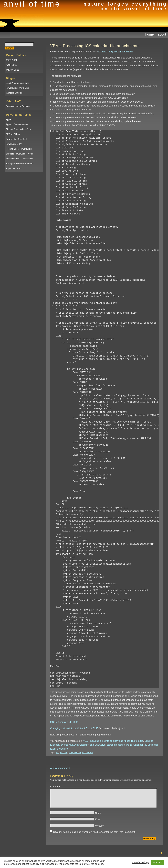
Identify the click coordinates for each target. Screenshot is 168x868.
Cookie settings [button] (141, 862)
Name (98, 816)
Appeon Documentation (17, 124)
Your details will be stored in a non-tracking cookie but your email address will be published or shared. (101, 780)
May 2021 (12, 60)
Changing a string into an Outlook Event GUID (74, 728)
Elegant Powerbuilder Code (19, 129)
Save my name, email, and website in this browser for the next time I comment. (94, 835)
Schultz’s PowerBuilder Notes (20, 154)
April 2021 (12, 65)
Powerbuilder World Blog (17, 88)
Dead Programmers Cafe (18, 83)
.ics (57, 753)
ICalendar (103, 51)
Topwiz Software (14, 169)
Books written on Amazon (18, 106)
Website (99, 828)
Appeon (10, 119)
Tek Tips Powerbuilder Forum (20, 164)
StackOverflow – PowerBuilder (20, 159)
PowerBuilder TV (14, 144)
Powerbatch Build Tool (16, 139)
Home (150, 34)
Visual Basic (128, 51)
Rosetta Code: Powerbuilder (19, 149)
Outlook (64, 753)
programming (75, 753)
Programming (115, 51)
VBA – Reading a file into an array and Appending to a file (113, 741)
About (162, 34)
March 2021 (13, 70)
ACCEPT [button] (158, 862)
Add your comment (60, 768)
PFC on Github (13, 134)
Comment (55, 786)
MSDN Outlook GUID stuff (64, 722)
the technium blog (14, 93)
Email (98, 822)
